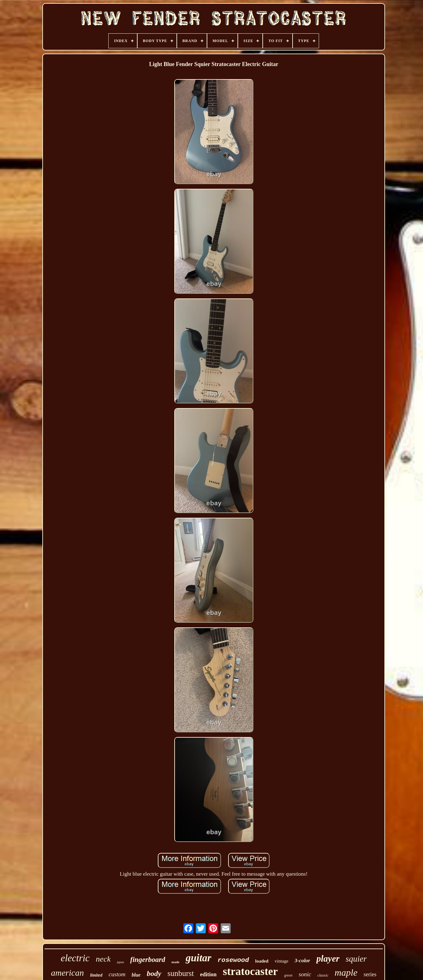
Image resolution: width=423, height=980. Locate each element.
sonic (305, 974)
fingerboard (148, 960)
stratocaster (250, 971)
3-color (302, 961)
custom (117, 974)
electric (75, 958)
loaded (262, 961)
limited (96, 975)
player (328, 959)
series (370, 974)
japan (120, 962)
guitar (198, 958)
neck (103, 959)
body (154, 973)
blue (136, 975)
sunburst (181, 973)
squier (356, 959)
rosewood (233, 960)
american (68, 973)
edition (208, 974)
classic (323, 975)
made (176, 962)
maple (346, 972)
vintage (281, 961)
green (288, 975)
